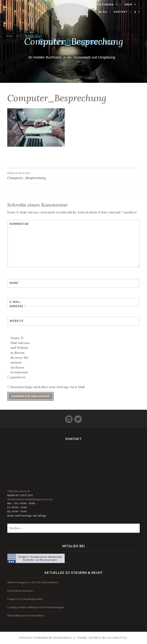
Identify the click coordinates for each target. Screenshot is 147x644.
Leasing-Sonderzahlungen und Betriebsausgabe (36, 607)
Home (86, 5)
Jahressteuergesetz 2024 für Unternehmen (33, 582)
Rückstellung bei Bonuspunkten (26, 616)
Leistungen (106, 5)
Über (130, 5)
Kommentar (19, 226)
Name (15, 283)
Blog (105, 12)
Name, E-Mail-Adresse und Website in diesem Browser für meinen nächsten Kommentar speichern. (20, 357)
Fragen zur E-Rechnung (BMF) (25, 599)
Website (17, 321)
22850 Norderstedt (19, 491)
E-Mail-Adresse (17, 304)
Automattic (117, 638)
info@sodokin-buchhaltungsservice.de (30, 499)
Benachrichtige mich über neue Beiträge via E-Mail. (48, 387)
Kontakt (123, 12)
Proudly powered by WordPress (45, 638)
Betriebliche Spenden (20, 591)
